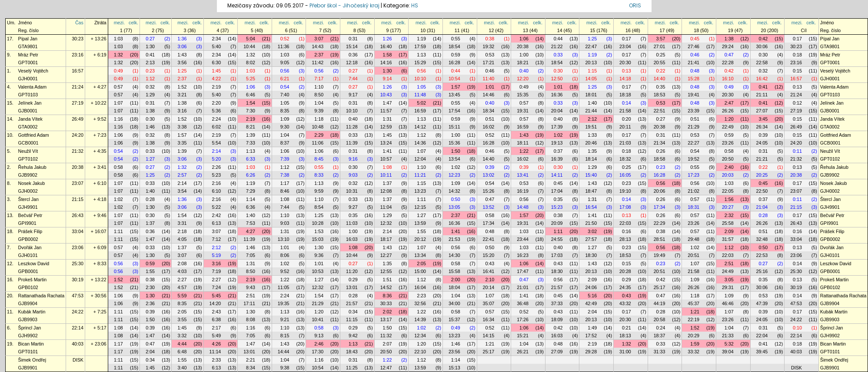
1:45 (216, 71)
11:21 (420, 175)
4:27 (251, 231)
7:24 (216, 287)
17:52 (591, 336)
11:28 (352, 127)
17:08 (625, 207)
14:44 (284, 352)
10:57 (386, 159)
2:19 (216, 87)
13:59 (420, 223)
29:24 (728, 46)
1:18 (319, 119)
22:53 (762, 255)
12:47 (386, 368)
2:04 (592, 312)
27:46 (693, 46)
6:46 (251, 95)
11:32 (386, 336)
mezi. (119, 23)
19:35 (284, 303)
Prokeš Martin (33, 280)
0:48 (695, 71)
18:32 (625, 159)
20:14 (489, 287)
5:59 (182, 296)
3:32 (182, 336)
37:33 (557, 303)
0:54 (285, 87)
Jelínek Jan (30, 103)
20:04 (557, 111)
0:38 (490, 39)
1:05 (421, 87)
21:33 (728, 336)
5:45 (216, 296)
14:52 (386, 287)
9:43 (251, 287)
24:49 (728, 271)
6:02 (216, 127)
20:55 (660, 63)
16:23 (523, 255)
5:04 (251, 39)
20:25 (762, 175)
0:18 (797, 55)
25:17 (660, 287)
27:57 (591, 239)
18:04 (454, 287)
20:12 (420, 239)
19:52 (693, 159)
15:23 (557, 207)
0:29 (353, 280)
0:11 (797, 151)
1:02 (558, 135)
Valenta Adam (33, 87)
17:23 (693, 175)
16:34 (489, 319)
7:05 (251, 255)
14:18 (625, 79)
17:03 (557, 255)
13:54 (454, 159)
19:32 (489, 46)
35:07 (489, 303)
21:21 (762, 159)
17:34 (660, 207)
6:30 (216, 63)
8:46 (285, 191)
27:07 (762, 111)
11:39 (352, 143)
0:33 (558, 55)
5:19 (216, 255)
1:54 (251, 103)
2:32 (729, 215)
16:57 (78, 71)
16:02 (489, 127)
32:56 (420, 303)
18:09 (557, 319)
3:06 (182, 46)
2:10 (490, 280)
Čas (79, 23)
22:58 (762, 63)
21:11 (762, 95)
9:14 (387, 79)
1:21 (695, 312)
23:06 (78, 247)
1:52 (182, 87)
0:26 (661, 151)
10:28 (318, 223)
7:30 (251, 111)
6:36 (251, 207)
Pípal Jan (28, 39)
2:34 (216, 39)
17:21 (489, 63)
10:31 (352, 191)
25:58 (728, 223)
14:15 (489, 336)
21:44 (591, 111)
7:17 (319, 79)
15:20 (489, 255)
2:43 (216, 312)
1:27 (150, 159)
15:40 (591, 175)
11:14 (215, 352)
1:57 (456, 87)
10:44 (249, 46)
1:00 (524, 55)
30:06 (762, 46)
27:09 (557, 352)
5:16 (592, 296)
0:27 (150, 39)
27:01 (660, 46)
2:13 (150, 63)
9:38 (285, 368)
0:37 (558, 151)
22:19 (693, 319)
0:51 (490, 119)
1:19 (421, 39)
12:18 (352, 63)
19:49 (660, 255)
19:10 (625, 191)
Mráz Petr (28, 55)
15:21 (523, 336)
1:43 (182, 55)
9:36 (319, 255)
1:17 (285, 183)
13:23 (420, 191)
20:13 (591, 63)
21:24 (78, 87)
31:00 (625, 352)
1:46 (150, 127)
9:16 (353, 159)
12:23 (454, 175)
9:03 (353, 175)
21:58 (625, 111)
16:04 (420, 287)
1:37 (387, 183)
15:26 (489, 191)
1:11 (421, 199)
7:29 (251, 191)
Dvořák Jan (30, 247)
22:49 (728, 127)
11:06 (318, 143)
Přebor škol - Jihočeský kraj (344, 5)
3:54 (182, 191)
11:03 (352, 223)
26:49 (78, 119)
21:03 (625, 143)
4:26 (216, 344)
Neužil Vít (28, 151)
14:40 (660, 79)
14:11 (557, 175)
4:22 (216, 79)
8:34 (251, 368)
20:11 (625, 127)
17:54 (454, 111)
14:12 (420, 127)
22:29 (660, 223)
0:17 (627, 39)
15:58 (454, 271)
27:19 (78, 103)
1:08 (387, 167)
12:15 (420, 207)
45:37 (693, 303)
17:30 (318, 352)
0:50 (456, 199)
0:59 (456, 55)
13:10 (284, 239)
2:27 (182, 280)
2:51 (729, 263)
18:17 (386, 239)
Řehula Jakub (32, 167)
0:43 (490, 263)
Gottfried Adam (34, 135)
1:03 (118, 39)
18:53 (660, 95)
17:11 (249, 303)
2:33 (216, 360)
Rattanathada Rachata (42, 296)
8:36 (387, 296)
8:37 (285, 143)
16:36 (557, 95)
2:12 (592, 119)
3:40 (182, 368)
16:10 (728, 79)
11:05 (284, 287)
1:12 (150, 79)
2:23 (421, 296)
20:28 (625, 271)
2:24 (216, 119)
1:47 (387, 103)
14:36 (420, 143)
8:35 (285, 111)
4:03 (182, 271)
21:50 (591, 223)
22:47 (591, 46)
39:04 (728, 352)
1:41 (387, 151)
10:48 (318, 127)
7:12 (216, 239)
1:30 (150, 46)
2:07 (387, 344)
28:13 (625, 239)
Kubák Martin (32, 312)
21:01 (523, 287)
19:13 (557, 143)
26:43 (78, 215)
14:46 (489, 95)
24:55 (557, 239)
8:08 (251, 319)
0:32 (763, 71)
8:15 (285, 336)
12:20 (523, 79)
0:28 (150, 199)
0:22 (661, 71)
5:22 (216, 207)
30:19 (78, 280)
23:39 (693, 111)
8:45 (319, 159)
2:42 (216, 215)
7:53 (251, 223)
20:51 (693, 255)
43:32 (625, 303)
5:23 (216, 175)
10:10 (420, 79)
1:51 (387, 280)
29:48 (693, 239)
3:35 (182, 143)
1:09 (285, 119)
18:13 (625, 336)
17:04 (557, 191)
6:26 (251, 175)
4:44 (182, 344)
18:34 (489, 111)
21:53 (454, 239)
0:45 (695, 39)
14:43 (318, 46)
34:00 (454, 303)
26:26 (728, 111)
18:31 (693, 207)
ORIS (635, 5)
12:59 (386, 127)
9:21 (285, 319)
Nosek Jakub (32, 183)
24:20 (78, 135)
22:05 (728, 191)
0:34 (353, 312)
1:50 (456, 151)
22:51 (660, 111)
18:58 (660, 159)
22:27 (693, 143)
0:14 (627, 103)
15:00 (420, 271)
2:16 (216, 183)
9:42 (353, 336)
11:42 (318, 63)
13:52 (489, 207)
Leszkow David (34, 263)
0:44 (558, 39)
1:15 (592, 71)
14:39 (420, 319)
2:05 (421, 263)
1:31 (387, 119)
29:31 (728, 287)
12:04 (420, 159)
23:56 (454, 352)
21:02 (693, 191)
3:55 (182, 319)
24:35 (625, 287)
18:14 (591, 159)
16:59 (420, 111)
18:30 (591, 255)
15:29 (420, 63)
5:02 (421, 103)
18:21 (523, 63)
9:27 (353, 207)
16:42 (762, 79)
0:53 (490, 55)
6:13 (216, 223)
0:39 (763, 135)
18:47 (591, 191)
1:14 (251, 199)
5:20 (216, 159)
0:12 (797, 103)
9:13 (319, 336)
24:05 (762, 143)
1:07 (118, 103)
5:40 (216, 46)
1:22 (524, 151)
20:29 (693, 336)
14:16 (386, 63)
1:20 (729, 119)
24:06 (591, 287)
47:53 (78, 296)
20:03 (728, 175)
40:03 (78, 344)
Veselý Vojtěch (33, 71)
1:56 (729, 199)
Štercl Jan (28, 199)
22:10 (420, 352)
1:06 (524, 39)
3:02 (592, 231)
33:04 (78, 231)
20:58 (660, 319)
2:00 (456, 280)
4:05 (182, 239)
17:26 (523, 319)
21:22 (557, 46)
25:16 (762, 271)
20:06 (660, 191)
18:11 (523, 143)
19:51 (591, 127)
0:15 (797, 71)
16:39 (557, 159)
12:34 (420, 336)
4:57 (182, 287)
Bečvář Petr (30, 215)
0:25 (661, 55)
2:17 (216, 328)
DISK (78, 360)
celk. (133, 23)
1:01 (490, 87)
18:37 (660, 336)
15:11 (454, 127)
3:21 (182, 95)
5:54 (216, 143)
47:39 (762, 303)
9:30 (285, 127)
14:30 (454, 255)
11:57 (386, 111)
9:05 (285, 63)
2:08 (182, 263)
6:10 (216, 191)
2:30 (150, 287)
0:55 (456, 39)
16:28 (454, 63)
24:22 (78, 312)
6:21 (285, 79)
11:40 (489, 79)
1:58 (387, 55)
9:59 (319, 191)
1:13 (421, 55)
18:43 (352, 352)
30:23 (78, 39)
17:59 (420, 46)
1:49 (592, 328)
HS (415, 5)
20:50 (728, 159)
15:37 (454, 319)
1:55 (421, 231)
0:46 (695, 55)
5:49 (216, 336)
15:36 (454, 143)
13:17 (386, 319)
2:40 (729, 167)
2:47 (729, 103)
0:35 (661, 87)
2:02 (387, 312)
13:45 (454, 95)
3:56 (182, 63)
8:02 (251, 63)
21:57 (557, 287)
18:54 (454, 46)
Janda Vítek (30, 119)
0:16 (627, 231)
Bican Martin (31, 344)
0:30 (763, 55)
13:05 (454, 207)
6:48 (182, 352)
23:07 (78, 183)
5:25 (251, 79)
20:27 (728, 207)
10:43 (386, 95)
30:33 (386, 303)
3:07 (319, 39)
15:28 (693, 79)
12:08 (386, 191)
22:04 (762, 336)
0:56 (285, 71)
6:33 (251, 159)
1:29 (150, 95)
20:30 (625, 63)
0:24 (661, 328)
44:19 (660, 303)
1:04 (319, 103)
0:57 (118, 87)
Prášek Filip (30, 231)
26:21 (523, 352)
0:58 (729, 151)
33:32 (693, 352)
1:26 (387, 39)
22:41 (489, 239)
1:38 (729, 39)
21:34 (660, 143)
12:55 (386, 271)
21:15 (78, 199)
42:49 (591, 303)
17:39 (557, 127)
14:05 (591, 79)
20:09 (557, 223)
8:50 (319, 95)
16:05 (625, 175)
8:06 (285, 255)
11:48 (420, 95)
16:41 (489, 271)
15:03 (318, 239)
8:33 (319, 175)
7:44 (353, 79)
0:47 (729, 55)
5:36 (216, 111)
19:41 (693, 95)
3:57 (661, 39)
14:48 (523, 207)
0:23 (150, 71)
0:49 (118, 71)
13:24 (386, 143)
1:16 (118, 119)
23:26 (728, 143)
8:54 (319, 207)
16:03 (352, 239)
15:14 (352, 46)
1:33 (592, 135)
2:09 (729, 231)
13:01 (352, 287)
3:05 (729, 280)
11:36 (284, 46)
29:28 (591, 352)
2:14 (216, 151)
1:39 (251, 135)
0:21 (627, 328)
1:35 (592, 151)
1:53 (319, 231)
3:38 (182, 127)
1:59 (695, 344)
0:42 (763, 39)
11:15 (352, 319)
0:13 (627, 71)
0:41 (150, 55)
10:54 (454, 79)
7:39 (285, 159)
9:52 (285, 271)
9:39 (319, 111)
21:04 (762, 207)
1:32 (118, 55)
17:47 (523, 271)
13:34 (420, 255)
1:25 (592, 39)
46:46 (728, 303)
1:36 (182, 39)
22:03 (625, 223)
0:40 (524, 71)
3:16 (182, 111)
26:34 (762, 127)
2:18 (182, 231)
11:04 (386, 207)
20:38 (523, 46)
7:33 (251, 143)
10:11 (386, 175)
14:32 (454, 191)
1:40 (592, 103)
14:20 (215, 303)
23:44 (523, 239)
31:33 (660, 352)
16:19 (523, 191)
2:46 (319, 344)
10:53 (318, 271)
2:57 (182, 175)
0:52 (285, 39)
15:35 (523, 95)
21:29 (693, 127)
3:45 (763, 119)
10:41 (318, 319)
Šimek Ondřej (32, 360)
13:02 (489, 175)
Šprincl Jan (30, 328)
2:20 (216, 103)
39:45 (762, 352)
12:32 (386, 223)
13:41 (523, 175)
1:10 (319, 87)
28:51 (660, 239)
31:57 (728, 239)
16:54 (591, 207)
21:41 (693, 63)
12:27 (386, 255)
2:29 (319, 135)
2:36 (150, 303)
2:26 (216, 167)
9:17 (353, 95)
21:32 (78, 151)
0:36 (353, 55)
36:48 (523, 303)
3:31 (182, 223)
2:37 (319, 55)
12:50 (557, 79)
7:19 (216, 271)
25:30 (78, 263)
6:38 (216, 319)
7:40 (285, 95)
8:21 (251, 127)
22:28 (728, 63)
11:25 (352, 368)
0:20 (627, 119)
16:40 (386, 46)
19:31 (523, 111)
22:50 (762, 191)
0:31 (353, 39)
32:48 (762, 239)
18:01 (591, 95)
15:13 (454, 368)
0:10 (797, 328)
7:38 (285, 175)
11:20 (352, 271)
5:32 (729, 344)
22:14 (78, 328)
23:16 (78, 55)
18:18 (625, 95)
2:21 (251, 360)
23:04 (625, 46)
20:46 (591, 143)
